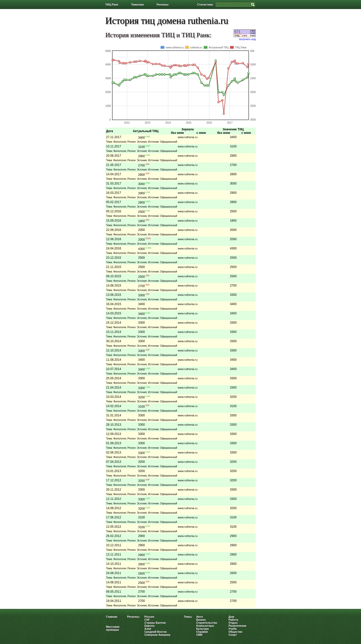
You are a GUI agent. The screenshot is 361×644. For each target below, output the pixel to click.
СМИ (199, 635)
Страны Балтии (155, 623)
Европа (149, 626)
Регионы (163, 5)
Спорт (233, 635)
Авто (200, 617)
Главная (112, 617)
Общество (236, 632)
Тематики (138, 5)
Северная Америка (157, 635)
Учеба (233, 629)
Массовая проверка (113, 628)
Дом (232, 617)
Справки (202, 632)
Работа (233, 620)
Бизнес (201, 620)
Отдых (233, 623)
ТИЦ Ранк (112, 5)
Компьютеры (205, 626)
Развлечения (238, 626)
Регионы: (133, 617)
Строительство (207, 623)
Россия (149, 617)
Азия (148, 629)
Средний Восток (156, 632)
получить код (247, 39)
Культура (203, 629)
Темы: (188, 617)
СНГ (147, 620)
